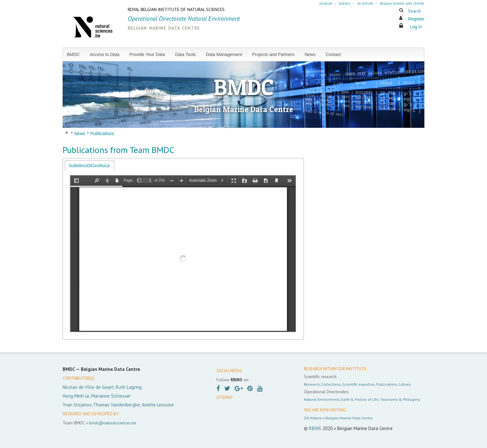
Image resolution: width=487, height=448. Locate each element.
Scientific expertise (358, 384)
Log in (416, 27)
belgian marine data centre (402, 3)
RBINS (315, 428)
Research (312, 384)
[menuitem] (76, 54)
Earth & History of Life (360, 399)
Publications (387, 384)
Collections (331, 384)
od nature (365, 3)
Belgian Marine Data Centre (349, 418)
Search (414, 11)
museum (326, 3)
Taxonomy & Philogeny (400, 399)
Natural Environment (322, 399)
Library (405, 384)
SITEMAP (224, 397)
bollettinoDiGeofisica (90, 166)
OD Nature (313, 418)
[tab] (90, 165)
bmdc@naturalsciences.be (113, 423)
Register (416, 19)
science (345, 3)
